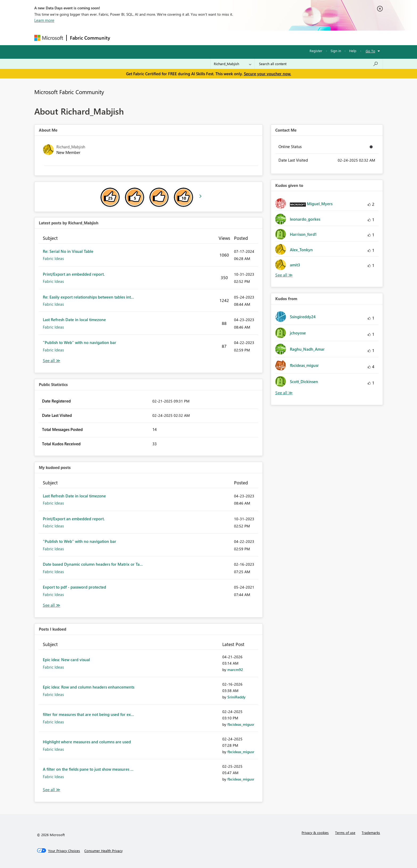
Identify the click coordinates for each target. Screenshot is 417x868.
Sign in (336, 51)
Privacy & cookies (315, 833)
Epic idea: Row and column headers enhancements (89, 687)
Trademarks (371, 833)
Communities (191, 38)
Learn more (44, 20)
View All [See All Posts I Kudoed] (52, 790)
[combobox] (319, 64)
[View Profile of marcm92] (235, 670)
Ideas (167, 38)
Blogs (215, 38)
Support (258, 38)
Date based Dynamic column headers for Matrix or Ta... (93, 564)
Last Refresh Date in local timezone (74, 320)
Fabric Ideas (53, 258)
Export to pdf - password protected (74, 587)
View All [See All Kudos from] (284, 393)
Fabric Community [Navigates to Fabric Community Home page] (90, 38)
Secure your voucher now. (268, 74)
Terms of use (345, 833)
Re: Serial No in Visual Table (68, 251)
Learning (235, 38)
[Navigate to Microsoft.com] (49, 38)
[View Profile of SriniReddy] (236, 697)
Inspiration (146, 38)
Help (353, 51)
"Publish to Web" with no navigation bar (80, 342)
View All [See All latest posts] (52, 361)
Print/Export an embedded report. (74, 274)
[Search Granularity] (233, 64)
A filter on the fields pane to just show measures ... (88, 769)
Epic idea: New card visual (66, 660)
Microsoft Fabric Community (69, 92)
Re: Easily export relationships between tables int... (88, 297)
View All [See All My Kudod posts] (52, 605)
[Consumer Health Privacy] (103, 851)
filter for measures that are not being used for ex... (88, 714)
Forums (122, 38)
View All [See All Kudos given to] (284, 275)
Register (316, 51)
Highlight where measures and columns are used (87, 742)
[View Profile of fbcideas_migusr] (241, 724)
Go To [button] (370, 51)
